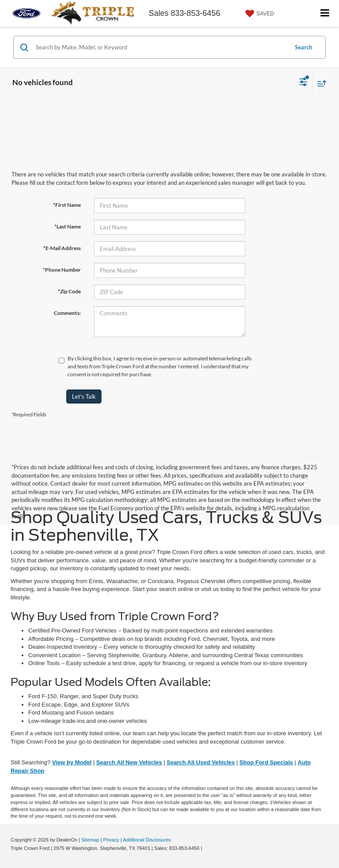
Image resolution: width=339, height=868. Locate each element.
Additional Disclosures (147, 840)
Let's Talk (84, 397)
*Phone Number (62, 270)
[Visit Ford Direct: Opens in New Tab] (206, 848)
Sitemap (90, 840)
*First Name (67, 205)
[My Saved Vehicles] (259, 14)
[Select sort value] (320, 83)
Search (303, 47)
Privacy (111, 840)
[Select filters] (303, 83)
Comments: (67, 313)
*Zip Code (69, 291)
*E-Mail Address (62, 248)
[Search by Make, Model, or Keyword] (160, 47)
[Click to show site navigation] (325, 13)
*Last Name (68, 226)
